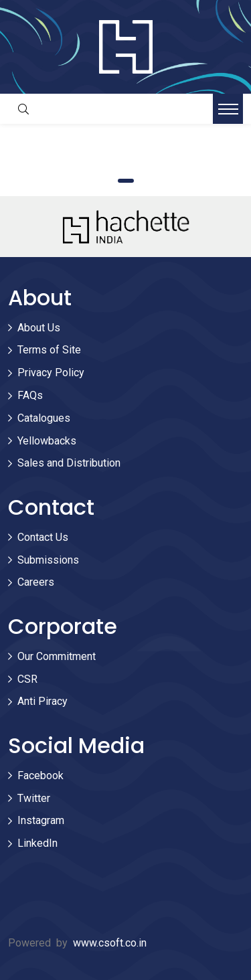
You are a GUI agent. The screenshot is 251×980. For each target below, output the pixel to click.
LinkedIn (37, 843)
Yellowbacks (47, 441)
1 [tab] (126, 181)
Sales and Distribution (69, 463)
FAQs (30, 395)
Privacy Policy (51, 373)
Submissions (48, 560)
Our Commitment (57, 656)
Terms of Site (49, 350)
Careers (36, 582)
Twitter (34, 798)
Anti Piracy (43, 701)
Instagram (41, 820)
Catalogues (44, 418)
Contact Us (43, 537)
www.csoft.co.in (110, 943)
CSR (27, 679)
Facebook (40, 775)
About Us (39, 328)
